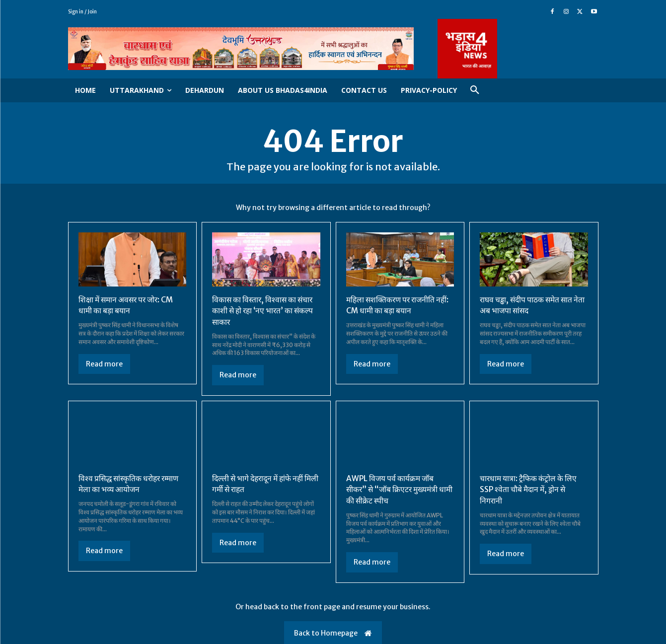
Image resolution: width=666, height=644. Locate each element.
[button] (475, 90)
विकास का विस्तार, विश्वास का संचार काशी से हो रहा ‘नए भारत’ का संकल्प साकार (264, 311)
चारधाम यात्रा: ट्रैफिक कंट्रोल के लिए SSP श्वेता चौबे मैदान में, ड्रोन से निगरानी (529, 489)
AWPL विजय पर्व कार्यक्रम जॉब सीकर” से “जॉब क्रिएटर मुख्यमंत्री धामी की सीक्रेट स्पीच (394, 489)
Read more (104, 364)
